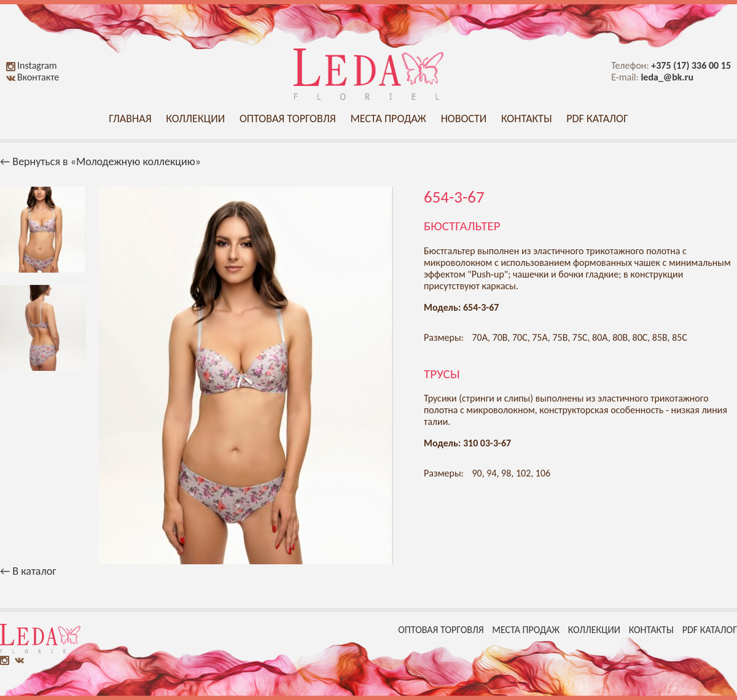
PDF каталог (597, 119)
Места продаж (388, 119)
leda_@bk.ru (667, 77)
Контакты (527, 119)
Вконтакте (33, 77)
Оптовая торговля (288, 119)
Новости (464, 119)
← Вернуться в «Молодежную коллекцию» (100, 161)
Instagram (32, 65)
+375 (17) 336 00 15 (691, 65)
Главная (130, 119)
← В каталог (28, 571)
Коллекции (195, 119)
